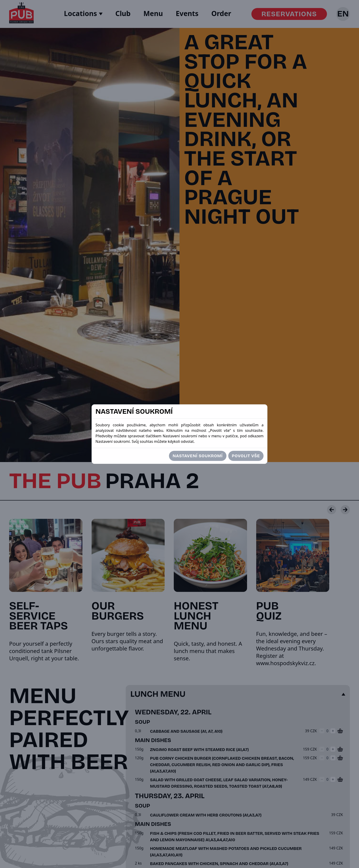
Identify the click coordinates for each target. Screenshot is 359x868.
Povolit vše (246, 456)
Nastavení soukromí (198, 456)
